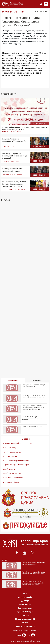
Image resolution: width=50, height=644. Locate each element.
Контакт (25, 623)
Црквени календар (25, 612)
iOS (31, 636)
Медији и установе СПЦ (25, 619)
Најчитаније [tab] (37, 380)
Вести (25, 593)
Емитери (25, 615)
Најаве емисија (25, 604)
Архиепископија (25, 597)
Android (21, 636)
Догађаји (25, 601)
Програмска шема (25, 608)
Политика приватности (25, 626)
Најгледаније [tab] (13, 380)
